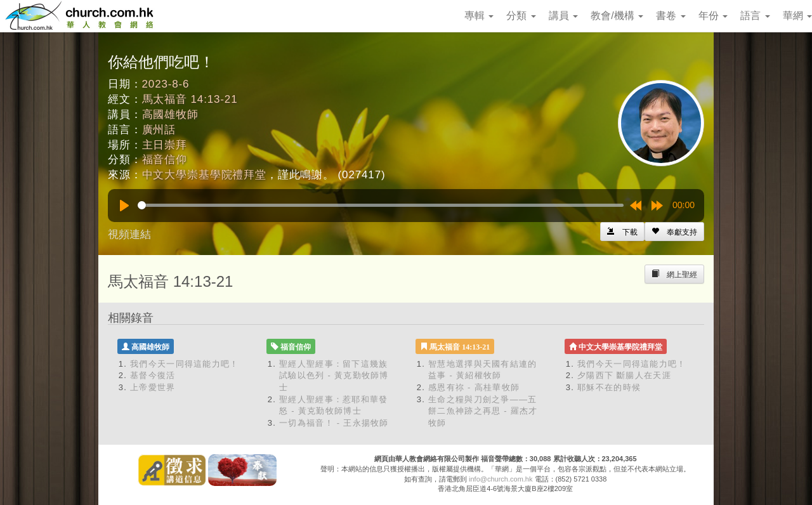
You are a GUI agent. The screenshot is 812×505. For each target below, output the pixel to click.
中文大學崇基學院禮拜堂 (204, 175)
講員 (563, 16)
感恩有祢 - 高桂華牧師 (474, 387)
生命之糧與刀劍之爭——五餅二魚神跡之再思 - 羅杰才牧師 (483, 411)
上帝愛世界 (153, 387)
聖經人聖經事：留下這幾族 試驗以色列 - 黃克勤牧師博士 (334, 376)
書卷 (671, 16)
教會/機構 (617, 16)
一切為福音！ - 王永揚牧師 (334, 423)
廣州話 (159, 130)
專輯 (479, 16)
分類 (521, 16)
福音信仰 (165, 160)
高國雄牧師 (170, 115)
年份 (713, 16)
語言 (755, 16)
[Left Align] (674, 232)
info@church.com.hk (501, 479)
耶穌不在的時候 (609, 387)
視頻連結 (129, 234)
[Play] (124, 206)
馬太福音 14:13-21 (190, 99)
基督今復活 (153, 375)
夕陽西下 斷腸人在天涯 (624, 375)
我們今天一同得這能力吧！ (185, 364)
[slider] (381, 205)
